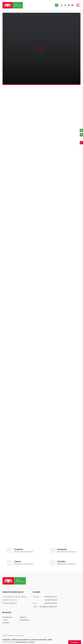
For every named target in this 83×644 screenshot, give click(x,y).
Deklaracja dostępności (21, 639)
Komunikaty (25, 620)
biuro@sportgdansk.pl (48, 607)
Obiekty (23, 617)
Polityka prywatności (39, 639)
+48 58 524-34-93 (50, 603)
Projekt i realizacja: (18, 642)
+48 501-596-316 (51, 600)
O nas (5, 620)
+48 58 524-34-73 (50, 597)
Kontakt (6, 623)
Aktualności (7, 617)
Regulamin (7, 639)
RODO (50, 639)
